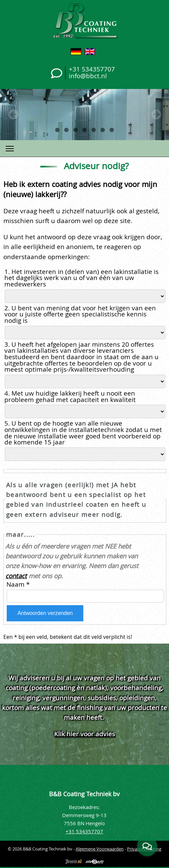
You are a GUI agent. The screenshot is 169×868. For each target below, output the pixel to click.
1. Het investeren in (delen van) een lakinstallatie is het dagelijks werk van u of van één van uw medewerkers (81, 278)
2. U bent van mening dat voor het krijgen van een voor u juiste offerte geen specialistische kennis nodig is (80, 314)
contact (16, 576)
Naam (18, 584)
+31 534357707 (92, 69)
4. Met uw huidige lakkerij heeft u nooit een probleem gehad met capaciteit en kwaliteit (71, 396)
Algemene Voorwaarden (100, 849)
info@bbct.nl (88, 76)
